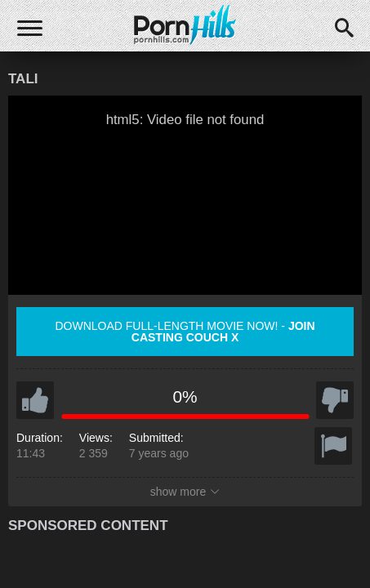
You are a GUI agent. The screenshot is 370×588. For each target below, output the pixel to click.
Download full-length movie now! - (185, 332)
